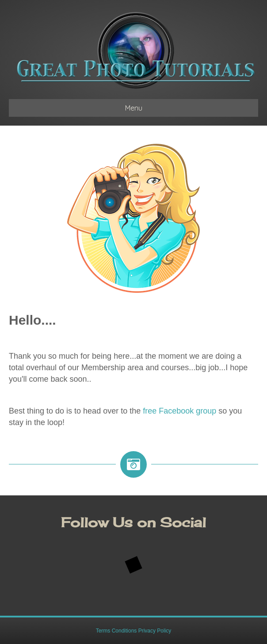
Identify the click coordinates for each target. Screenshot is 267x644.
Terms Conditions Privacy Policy (134, 631)
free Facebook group (179, 411)
